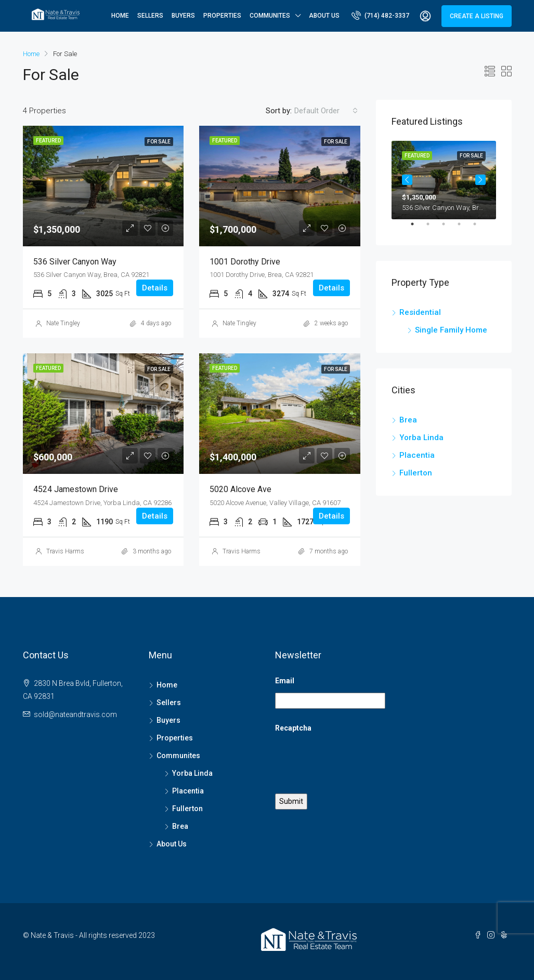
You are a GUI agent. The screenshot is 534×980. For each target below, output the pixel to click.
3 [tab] (449, 228)
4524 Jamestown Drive (76, 489)
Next (480, 180)
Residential (420, 312)
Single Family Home (451, 330)
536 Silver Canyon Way (75, 262)
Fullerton (416, 473)
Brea (408, 420)
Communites (270, 16)
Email (285, 681)
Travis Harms (65, 551)
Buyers (183, 16)
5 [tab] (480, 228)
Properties (222, 16)
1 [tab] (418, 228)
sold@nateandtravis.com (75, 714)
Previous (407, 180)
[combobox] (326, 111)
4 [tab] (464, 228)
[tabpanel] (444, 180)
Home (120, 16)
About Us (324, 16)
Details (155, 288)
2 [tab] (433, 228)
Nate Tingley (63, 323)
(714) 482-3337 (380, 15)
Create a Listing (477, 16)
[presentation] (354, 760)
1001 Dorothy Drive (245, 262)
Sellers (150, 16)
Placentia (417, 455)
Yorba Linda (421, 438)
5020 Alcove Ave (240, 489)
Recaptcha (293, 728)
